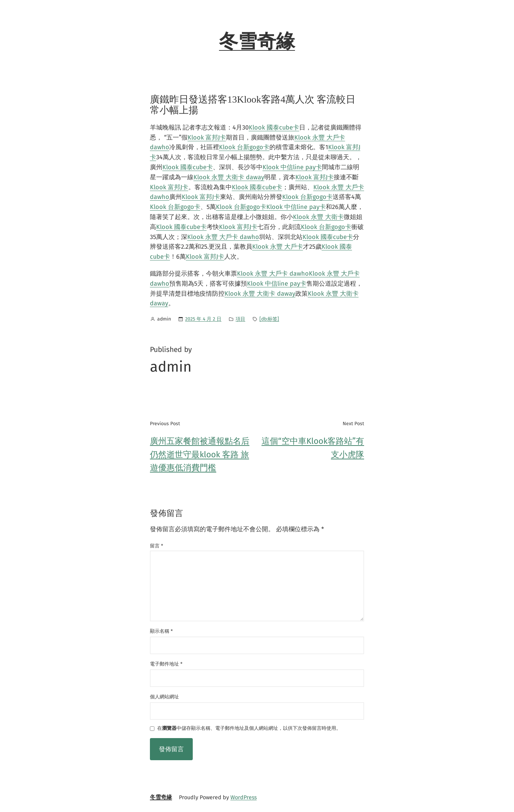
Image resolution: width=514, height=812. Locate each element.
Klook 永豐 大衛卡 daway (229, 177)
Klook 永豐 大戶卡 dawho (223, 237)
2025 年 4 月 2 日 (203, 319)
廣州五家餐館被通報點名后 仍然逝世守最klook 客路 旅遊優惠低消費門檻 (200, 454)
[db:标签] (269, 319)
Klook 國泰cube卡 (274, 127)
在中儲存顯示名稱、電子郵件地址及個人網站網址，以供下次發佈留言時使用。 (249, 729)
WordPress (244, 797)
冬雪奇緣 (257, 41)
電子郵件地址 (166, 664)
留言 (156, 546)
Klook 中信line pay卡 (292, 167)
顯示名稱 (161, 631)
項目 (240, 319)
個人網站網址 (164, 697)
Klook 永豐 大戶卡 (278, 247)
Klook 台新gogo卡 (244, 147)
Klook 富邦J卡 (207, 137)
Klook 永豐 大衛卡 (318, 217)
